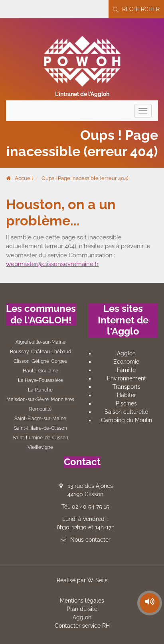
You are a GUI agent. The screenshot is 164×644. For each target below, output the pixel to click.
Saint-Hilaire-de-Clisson (41, 428)
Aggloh (126, 353)
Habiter (126, 395)
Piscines (126, 403)
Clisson (22, 361)
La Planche (40, 390)
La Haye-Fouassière (41, 380)
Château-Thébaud (51, 352)
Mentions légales (82, 601)
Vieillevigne (40, 447)
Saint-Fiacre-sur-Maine (40, 419)
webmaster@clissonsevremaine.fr (52, 264)
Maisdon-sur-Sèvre (28, 399)
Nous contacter (90, 540)
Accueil (24, 178)
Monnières (62, 399)
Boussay (20, 352)
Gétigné (40, 361)
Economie (126, 362)
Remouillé (40, 409)
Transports (126, 387)
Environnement (126, 378)
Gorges (59, 361)
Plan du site (82, 609)
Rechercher (136, 9)
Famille (126, 370)
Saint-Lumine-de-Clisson (41, 438)
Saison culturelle (126, 412)
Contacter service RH (82, 626)
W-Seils (98, 580)
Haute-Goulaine (41, 371)
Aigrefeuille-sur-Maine (41, 342)
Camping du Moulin (126, 420)
